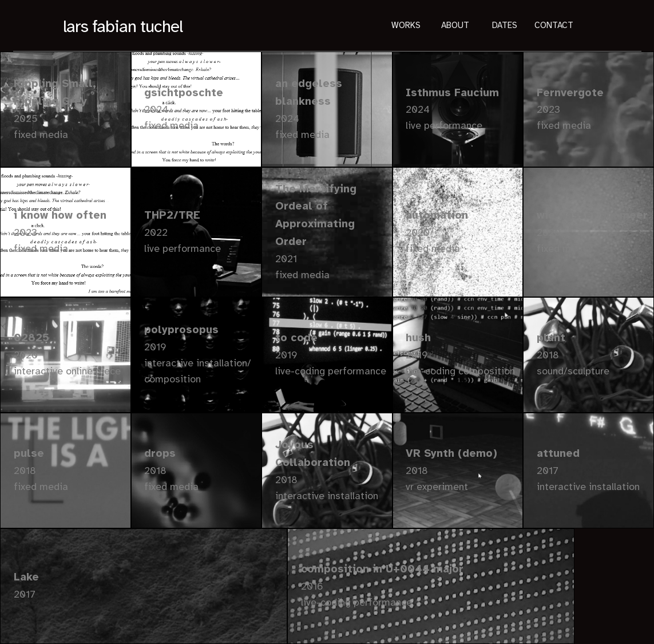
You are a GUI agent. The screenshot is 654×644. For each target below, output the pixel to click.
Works (406, 26)
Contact (554, 26)
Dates (505, 26)
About (455, 26)
